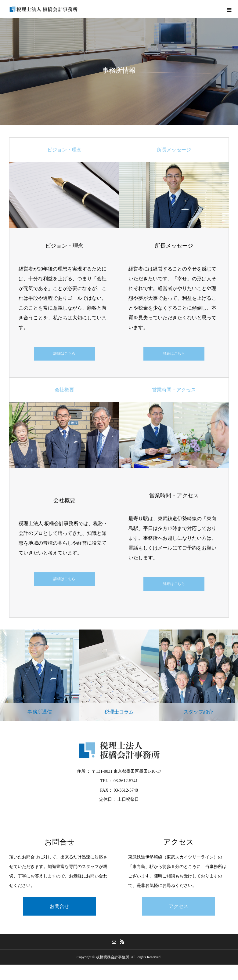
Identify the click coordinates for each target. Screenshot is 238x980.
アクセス (179, 906)
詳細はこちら (64, 354)
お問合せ (60, 906)
